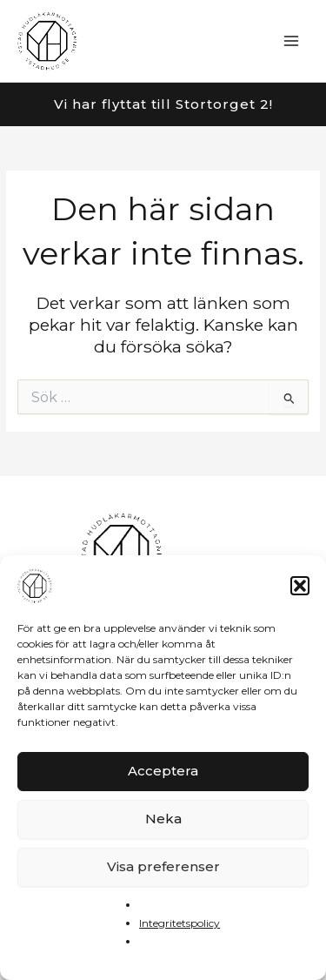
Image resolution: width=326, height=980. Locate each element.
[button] (300, 586)
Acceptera (163, 771)
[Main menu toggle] (292, 40)
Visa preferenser (163, 866)
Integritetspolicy (180, 923)
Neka (163, 819)
